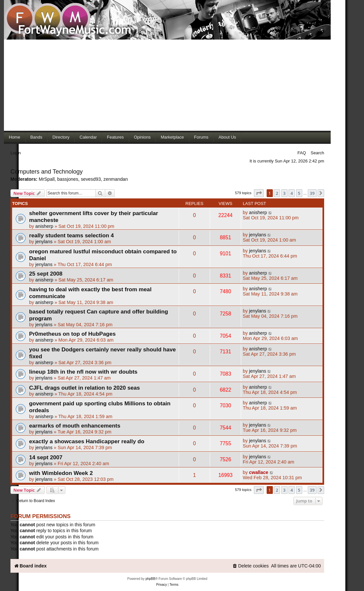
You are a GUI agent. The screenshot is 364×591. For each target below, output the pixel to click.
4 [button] (292, 193)
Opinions (142, 137)
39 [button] (312, 193)
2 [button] (277, 193)
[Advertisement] (167, 85)
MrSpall (47, 179)
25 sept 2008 (46, 274)
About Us (227, 137)
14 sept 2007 (46, 457)
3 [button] (284, 193)
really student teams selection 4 (71, 235)
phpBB (150, 579)
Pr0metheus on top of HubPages (72, 334)
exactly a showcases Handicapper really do (87, 441)
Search (317, 153)
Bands (36, 137)
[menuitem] (251, 566)
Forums (201, 137)
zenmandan (116, 179)
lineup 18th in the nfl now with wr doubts (83, 372)
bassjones (68, 179)
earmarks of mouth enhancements (75, 426)
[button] (259, 193)
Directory (61, 137)
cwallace (259, 472)
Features (115, 137)
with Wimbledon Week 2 (61, 473)
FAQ (302, 153)
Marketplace (172, 137)
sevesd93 (91, 179)
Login (16, 153)
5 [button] (299, 193)
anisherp (44, 226)
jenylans (44, 242)
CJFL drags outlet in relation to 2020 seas (84, 388)
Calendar (88, 137)
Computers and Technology (47, 172)
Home (15, 137)
